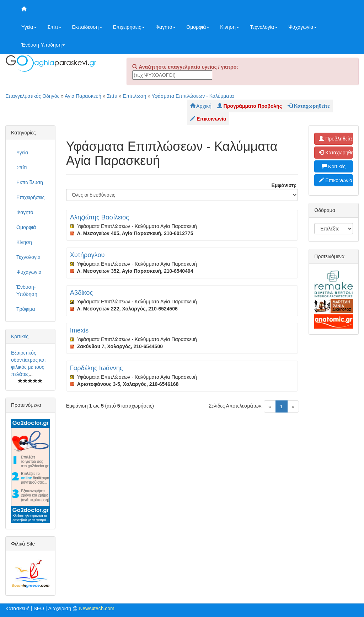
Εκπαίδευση (87, 27)
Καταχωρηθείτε (336, 153)
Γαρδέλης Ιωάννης (97, 368)
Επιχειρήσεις (129, 27)
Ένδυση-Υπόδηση (43, 45)
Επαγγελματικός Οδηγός (32, 96)
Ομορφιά (198, 27)
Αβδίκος (82, 293)
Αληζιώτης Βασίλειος (100, 217)
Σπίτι (54, 27)
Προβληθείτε (336, 139)
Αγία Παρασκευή (83, 96)
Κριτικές (20, 336)
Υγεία (29, 27)
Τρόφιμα (26, 309)
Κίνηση (230, 27)
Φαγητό (165, 27)
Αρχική (201, 106)
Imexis (79, 330)
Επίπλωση (134, 96)
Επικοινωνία (336, 180)
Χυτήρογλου (87, 255)
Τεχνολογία (264, 27)
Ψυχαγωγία (303, 27)
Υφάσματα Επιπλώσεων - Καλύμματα (193, 96)
